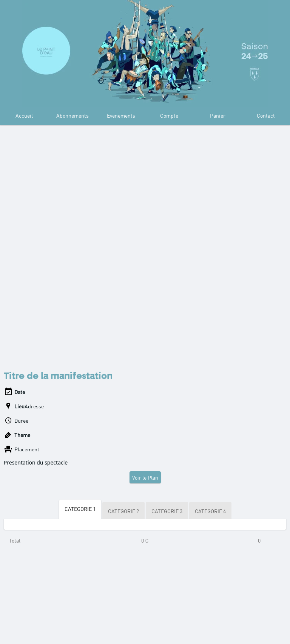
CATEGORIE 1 (80, 509)
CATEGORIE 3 (167, 511)
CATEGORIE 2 (123, 511)
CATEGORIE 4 (210, 511)
